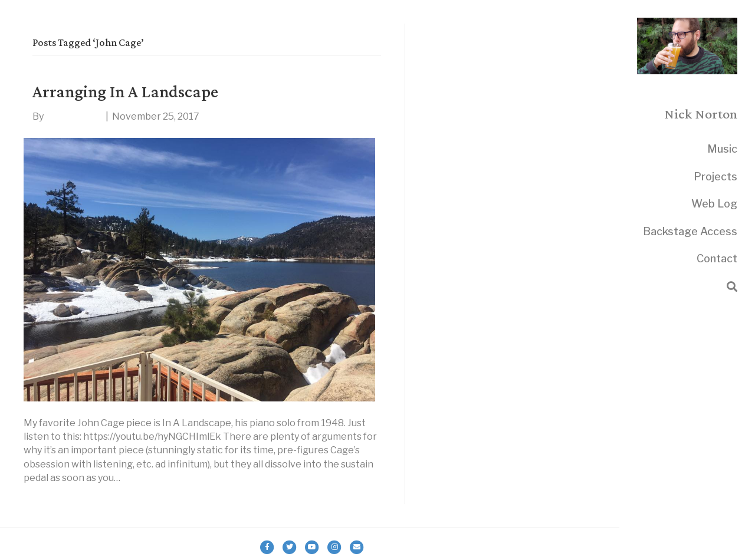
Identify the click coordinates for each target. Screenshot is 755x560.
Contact (717, 258)
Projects (715, 177)
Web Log (714, 204)
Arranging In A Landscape (125, 91)
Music (722, 149)
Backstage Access (690, 231)
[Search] (732, 286)
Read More (48, 497)
